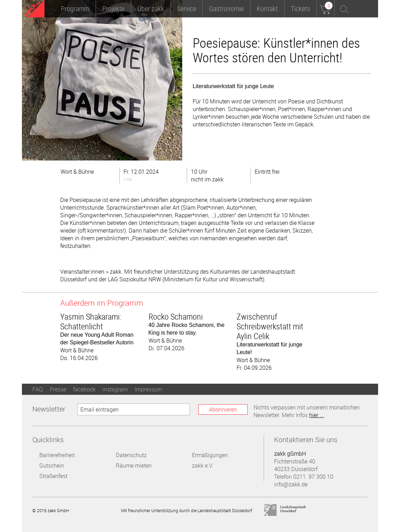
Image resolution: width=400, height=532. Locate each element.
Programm (75, 9)
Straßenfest (53, 476)
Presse (58, 389)
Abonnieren (223, 409)
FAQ (38, 389)
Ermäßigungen (210, 455)
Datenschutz (131, 455)
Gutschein (52, 465)
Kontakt (267, 9)
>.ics (128, 179)
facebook (84, 389)
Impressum (148, 389)
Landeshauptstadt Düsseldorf (285, 510)
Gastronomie (226, 9)
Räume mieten (134, 465)
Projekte (113, 9)
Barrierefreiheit (57, 455)
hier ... (317, 415)
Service (187, 9)
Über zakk (151, 9)
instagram (115, 389)
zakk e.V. (203, 465)
